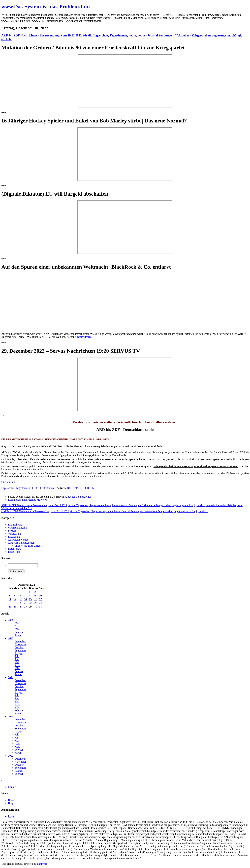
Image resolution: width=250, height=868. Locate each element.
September (20, 650)
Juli (17, 656)
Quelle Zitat (8, 482)
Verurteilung (15, 534)
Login (11, 816)
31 (40, 607)
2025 (11, 638)
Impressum (14, 552)
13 (21, 599)
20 (21, 603)
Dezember (20, 641)
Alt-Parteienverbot (18, 540)
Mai (17, 623)
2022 (11, 756)
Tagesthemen (23, 488)
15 (30, 599)
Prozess (12, 531)
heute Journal (47, 488)
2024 (11, 677)
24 (40, 603)
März (18, 629)
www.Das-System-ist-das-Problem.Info (45, 7)
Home (11, 800)
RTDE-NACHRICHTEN (81, 488)
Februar (19, 632)
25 (10, 607)
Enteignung (14, 537)
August (19, 653)
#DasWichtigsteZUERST (28, 546)
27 (21, 607)
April (18, 626)
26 (15, 607)
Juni (17, 659)
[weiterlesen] (84, 337)
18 (10, 603)
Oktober (19, 647)
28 (25, 607)
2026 (11, 620)
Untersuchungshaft (18, 528)
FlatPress (42, 864)
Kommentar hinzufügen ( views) (28, 500)
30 (36, 607)
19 (15, 603)
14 (25, 599)
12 (15, 599)
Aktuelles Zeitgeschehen (78, 497)
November (20, 644)
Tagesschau (8, 488)
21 (25, 603)
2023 (11, 717)
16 (36, 599)
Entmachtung (15, 525)
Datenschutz (15, 549)
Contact (12, 787)
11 (10, 599)
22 (30, 603)
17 (40, 599)
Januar (18, 635)
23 (36, 603)
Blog (11, 803)
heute (35, 488)
